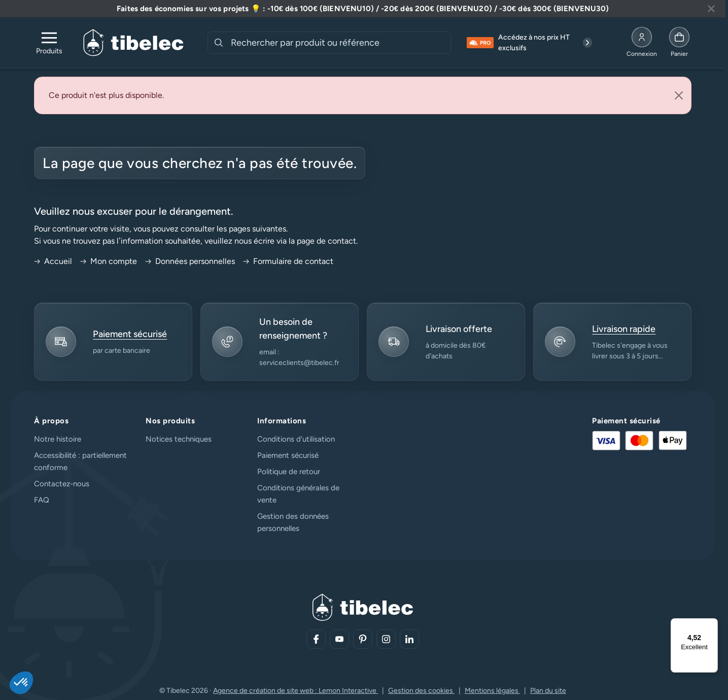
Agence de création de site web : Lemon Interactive (296, 691)
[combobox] (340, 43)
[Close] (679, 95)
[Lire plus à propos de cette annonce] (363, 9)
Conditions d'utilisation (296, 439)
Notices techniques (179, 439)
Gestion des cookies (421, 691)
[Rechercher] (219, 43)
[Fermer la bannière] (711, 9)
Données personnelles (190, 261)
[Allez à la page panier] (679, 43)
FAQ (42, 500)
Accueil (53, 261)
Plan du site (548, 691)
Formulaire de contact (288, 261)
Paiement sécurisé (288, 455)
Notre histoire (58, 439)
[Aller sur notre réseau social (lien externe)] (316, 639)
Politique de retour (289, 472)
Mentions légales (492, 691)
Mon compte (109, 261)
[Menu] (712, 624)
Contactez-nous (62, 484)
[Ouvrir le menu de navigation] (49, 43)
